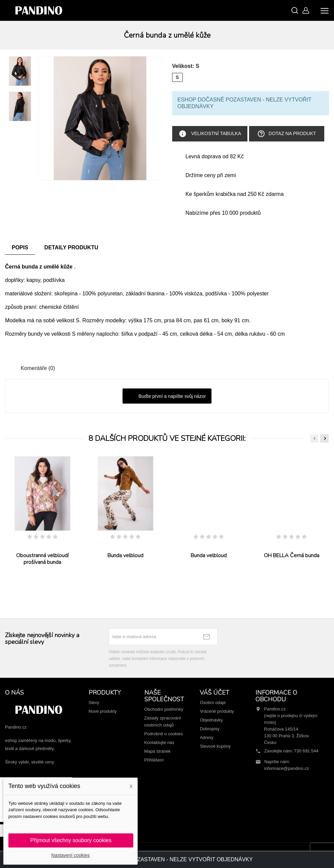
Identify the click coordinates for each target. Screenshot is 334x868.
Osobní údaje (213, 702)
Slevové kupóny (215, 746)
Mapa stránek (158, 751)
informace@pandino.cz (287, 768)
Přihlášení (154, 760)
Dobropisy (210, 729)
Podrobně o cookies (164, 734)
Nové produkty (103, 711)
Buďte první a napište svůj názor (167, 397)
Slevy (94, 702)
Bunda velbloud (125, 555)
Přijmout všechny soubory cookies (71, 840)
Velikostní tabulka (210, 134)
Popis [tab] (20, 247)
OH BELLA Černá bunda (292, 555)
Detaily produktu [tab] (71, 247)
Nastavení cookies (70, 855)
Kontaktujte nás (159, 742)
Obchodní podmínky (164, 709)
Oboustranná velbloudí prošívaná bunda (42, 559)
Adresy (206, 737)
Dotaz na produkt (287, 134)
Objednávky (211, 720)
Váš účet (214, 693)
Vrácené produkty (217, 711)
